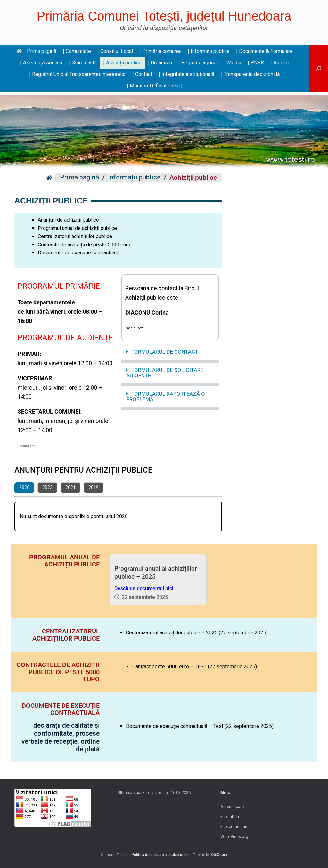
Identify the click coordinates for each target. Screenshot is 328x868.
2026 (24, 488)
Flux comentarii (234, 827)
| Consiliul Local (115, 51)
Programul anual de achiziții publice (77, 228)
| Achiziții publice (122, 63)
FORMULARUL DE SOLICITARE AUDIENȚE (165, 373)
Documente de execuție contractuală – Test (175, 726)
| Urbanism (160, 63)
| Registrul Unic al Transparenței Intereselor (78, 74)
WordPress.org (234, 836)
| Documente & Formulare (264, 51)
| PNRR (256, 63)
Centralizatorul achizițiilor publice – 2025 (172, 633)
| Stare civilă (83, 63)
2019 (94, 488)
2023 (47, 488)
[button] (319, 69)
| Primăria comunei (160, 51)
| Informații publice (209, 51)
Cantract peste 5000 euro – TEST (169, 667)
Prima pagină (36, 51)
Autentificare (232, 807)
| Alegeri (280, 63)
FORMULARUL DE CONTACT (165, 352)
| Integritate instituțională (187, 74)
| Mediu (233, 63)
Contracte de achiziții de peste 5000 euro (84, 245)
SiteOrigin (219, 855)
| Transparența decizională (250, 74)
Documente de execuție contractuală (79, 253)
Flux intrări (230, 817)
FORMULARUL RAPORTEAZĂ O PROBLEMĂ (166, 397)
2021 (70, 488)
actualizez (27, 446)
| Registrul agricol (198, 63)
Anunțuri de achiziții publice (68, 220)
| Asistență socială (41, 63)
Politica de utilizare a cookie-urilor (160, 855)
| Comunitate (77, 51)
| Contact (142, 74)
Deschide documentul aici (144, 589)
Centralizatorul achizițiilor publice (75, 236)
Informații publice (134, 178)
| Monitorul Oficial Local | (155, 86)
